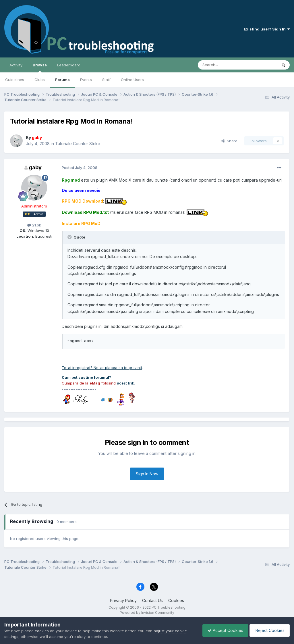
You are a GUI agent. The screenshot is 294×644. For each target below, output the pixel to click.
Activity (16, 65)
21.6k (34, 225)
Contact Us (152, 600)
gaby (35, 167)
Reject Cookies (269, 630)
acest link (125, 383)
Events (86, 80)
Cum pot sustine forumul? (86, 377)
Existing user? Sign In (267, 29)
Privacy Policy (123, 600)
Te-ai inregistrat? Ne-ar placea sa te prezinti (102, 368)
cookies (42, 631)
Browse (40, 68)
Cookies (176, 600)
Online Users (132, 80)
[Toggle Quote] (70, 237)
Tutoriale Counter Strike (78, 144)
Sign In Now (147, 474)
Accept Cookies (223, 630)
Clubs (40, 80)
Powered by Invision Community (147, 613)
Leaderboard (69, 65)
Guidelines (15, 80)
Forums (62, 80)
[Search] (223, 65)
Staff (106, 80)
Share (229, 141)
